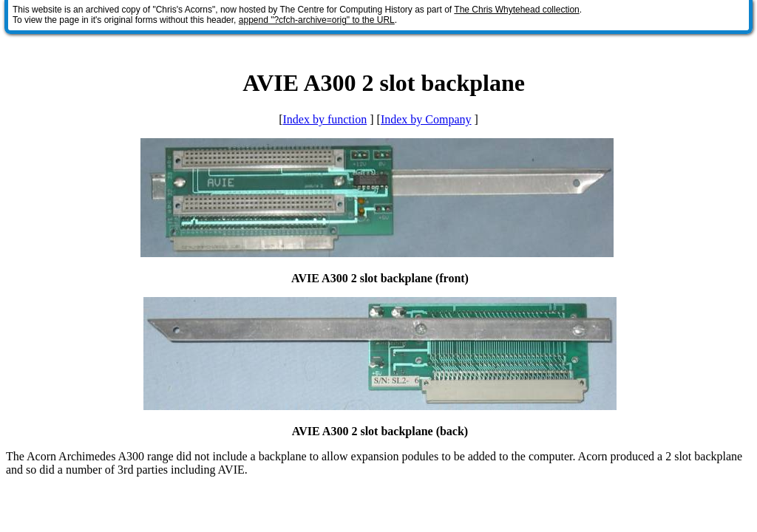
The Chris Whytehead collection (516, 10)
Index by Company (426, 119)
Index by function (325, 119)
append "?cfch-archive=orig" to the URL (317, 20)
